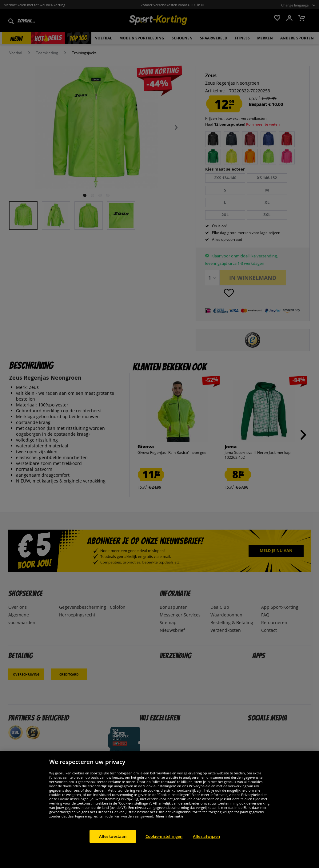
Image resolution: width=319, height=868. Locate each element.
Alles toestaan (113, 843)
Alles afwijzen (206, 843)
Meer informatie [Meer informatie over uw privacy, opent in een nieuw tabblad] (170, 823)
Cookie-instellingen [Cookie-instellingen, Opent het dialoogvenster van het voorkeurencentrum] (164, 843)
